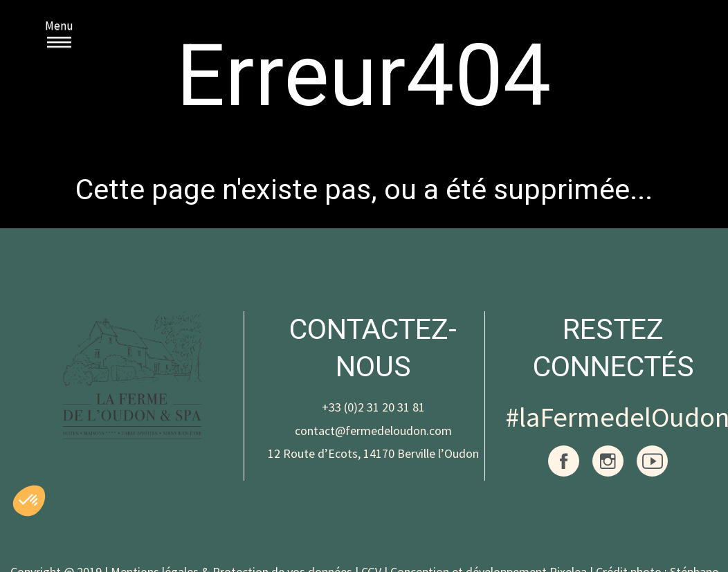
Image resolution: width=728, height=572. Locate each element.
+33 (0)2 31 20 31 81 (373, 407)
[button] (29, 501)
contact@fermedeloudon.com (373, 431)
